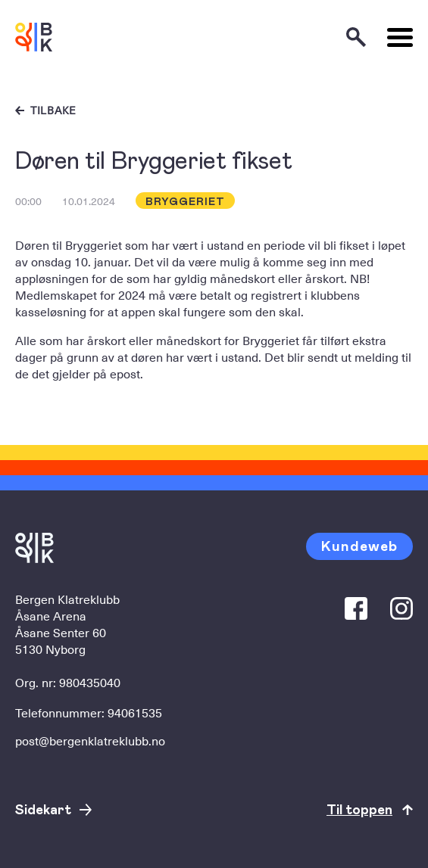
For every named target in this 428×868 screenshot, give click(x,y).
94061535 (135, 712)
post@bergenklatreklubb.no (90, 740)
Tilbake (53, 110)
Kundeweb (359, 545)
